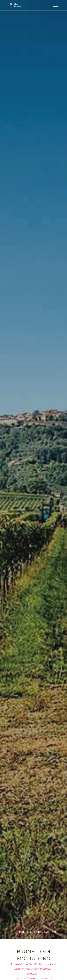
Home (19, 877)
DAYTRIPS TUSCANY (40, 877)
